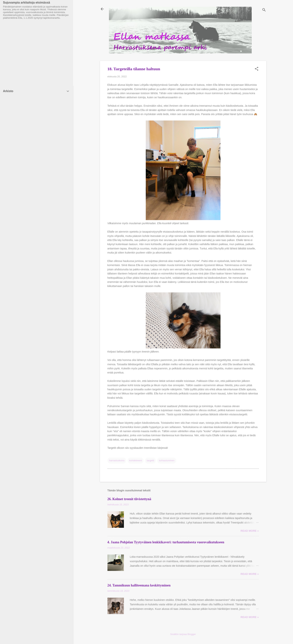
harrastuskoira (117, 460)
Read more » (250, 531)
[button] (257, 69)
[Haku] (264, 10)
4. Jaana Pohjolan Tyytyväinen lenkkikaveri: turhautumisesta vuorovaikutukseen (166, 542)
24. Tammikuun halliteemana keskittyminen (139, 585)
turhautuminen (167, 460)
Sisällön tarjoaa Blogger (183, 634)
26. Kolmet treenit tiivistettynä (129, 499)
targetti (150, 460)
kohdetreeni (136, 460)
